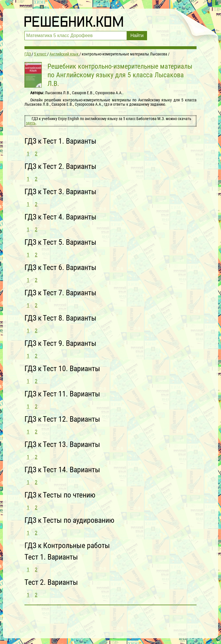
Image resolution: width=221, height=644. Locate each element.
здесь (31, 123)
